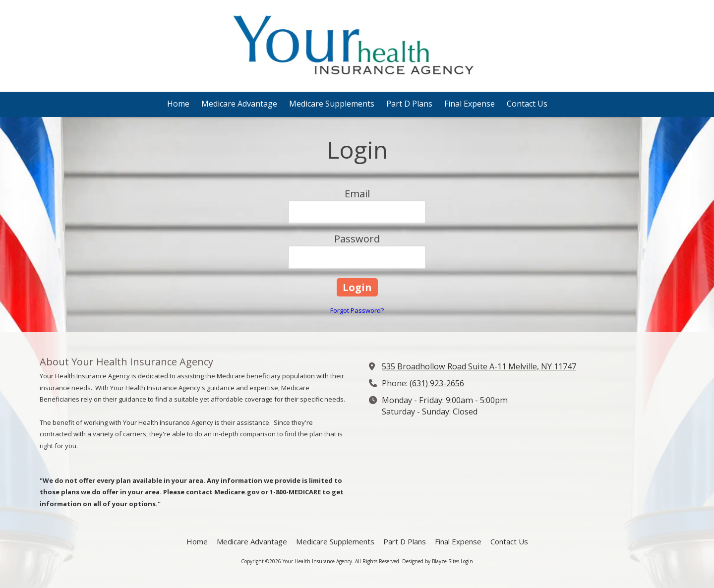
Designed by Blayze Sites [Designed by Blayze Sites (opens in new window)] (431, 561)
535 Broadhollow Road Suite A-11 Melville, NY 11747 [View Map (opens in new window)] (479, 366)
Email (357, 194)
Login (467, 561)
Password (357, 239)
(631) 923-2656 (437, 383)
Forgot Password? (357, 310)
